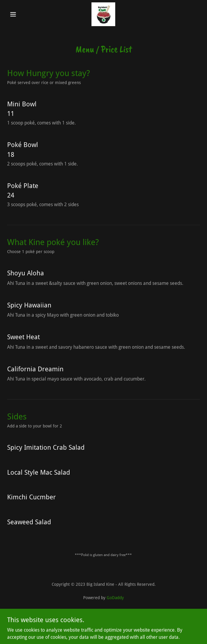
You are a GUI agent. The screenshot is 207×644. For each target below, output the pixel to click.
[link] (103, 14)
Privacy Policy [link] (104, 614)
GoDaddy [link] (115, 598)
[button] (22, 14)
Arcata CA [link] (104, 630)
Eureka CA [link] (103, 622)
